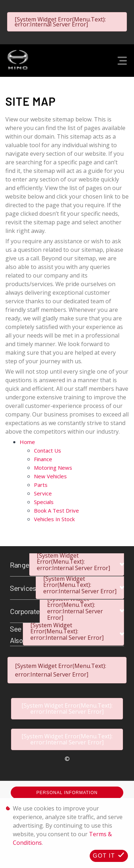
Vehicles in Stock (54, 519)
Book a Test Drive (56, 510)
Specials (44, 502)
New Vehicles (50, 476)
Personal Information (67, 793)
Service (43, 493)
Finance (43, 459)
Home (27, 442)
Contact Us (48, 450)
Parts (41, 485)
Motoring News (53, 468)
